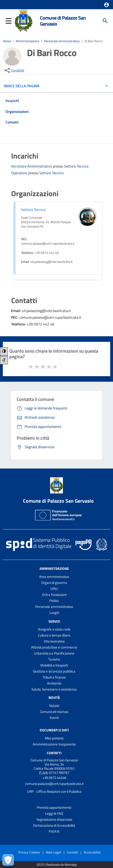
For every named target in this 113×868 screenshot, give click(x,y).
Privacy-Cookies (29, 852)
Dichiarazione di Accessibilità (54, 825)
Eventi (54, 718)
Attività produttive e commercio (54, 647)
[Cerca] (105, 21)
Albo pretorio (54, 738)
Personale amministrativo (62, 41)
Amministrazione (27, 41)
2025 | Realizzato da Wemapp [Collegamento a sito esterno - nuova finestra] (56, 865)
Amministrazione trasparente (54, 744)
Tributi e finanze (54, 677)
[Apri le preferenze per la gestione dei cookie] (8, 860)
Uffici (54, 589)
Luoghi (54, 613)
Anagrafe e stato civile (54, 629)
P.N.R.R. (54, 831)
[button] (107, 5)
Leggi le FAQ (54, 813)
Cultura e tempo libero (54, 635)
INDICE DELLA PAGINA (23, 86)
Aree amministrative (54, 577)
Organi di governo (54, 583)
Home (7, 41)
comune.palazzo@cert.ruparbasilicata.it (54, 784)
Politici (54, 601)
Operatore (20, 173)
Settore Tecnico (76, 166)
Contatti (54, 753)
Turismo (54, 659)
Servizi (54, 621)
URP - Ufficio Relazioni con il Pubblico (54, 791)
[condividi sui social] (14, 70)
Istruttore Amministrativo (32, 166)
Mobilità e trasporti (54, 665)
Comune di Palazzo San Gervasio (63, 21)
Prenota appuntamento (54, 807)
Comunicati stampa (54, 712)
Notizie (54, 706)
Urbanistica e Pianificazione (54, 653)
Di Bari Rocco (93, 41)
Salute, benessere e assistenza (54, 689)
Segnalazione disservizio (54, 819)
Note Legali (53, 852)
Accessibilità (92, 852)
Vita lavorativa (54, 641)
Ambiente (54, 683)
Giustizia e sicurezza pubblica (54, 671)
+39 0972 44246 (54, 778)
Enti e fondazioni (54, 595)
